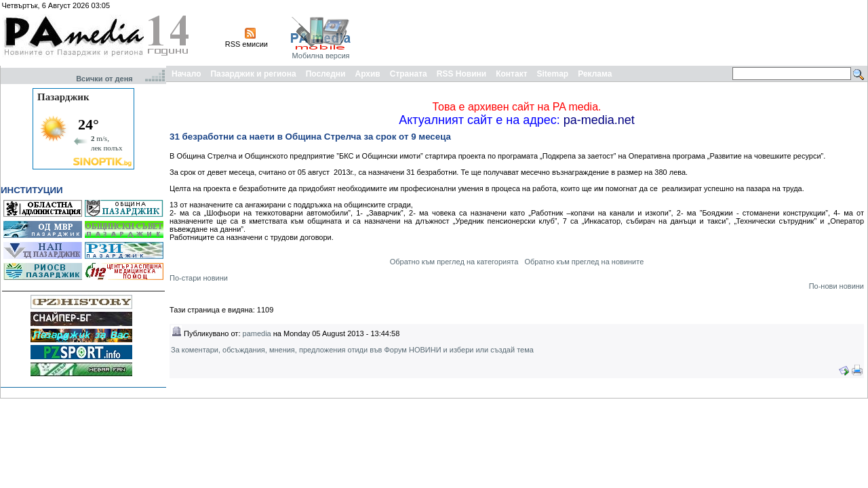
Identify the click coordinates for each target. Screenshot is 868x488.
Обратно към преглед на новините (584, 262)
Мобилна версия (320, 56)
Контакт (511, 74)
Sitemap (553, 74)
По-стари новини (199, 278)
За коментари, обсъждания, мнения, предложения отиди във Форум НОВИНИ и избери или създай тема (352, 350)
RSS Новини (461, 74)
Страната (409, 74)
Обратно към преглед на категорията (454, 262)
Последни (326, 74)
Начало (186, 74)
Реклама (595, 74)
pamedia (257, 333)
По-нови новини (836, 286)
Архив (367, 74)
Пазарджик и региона (253, 74)
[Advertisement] (618, 33)
